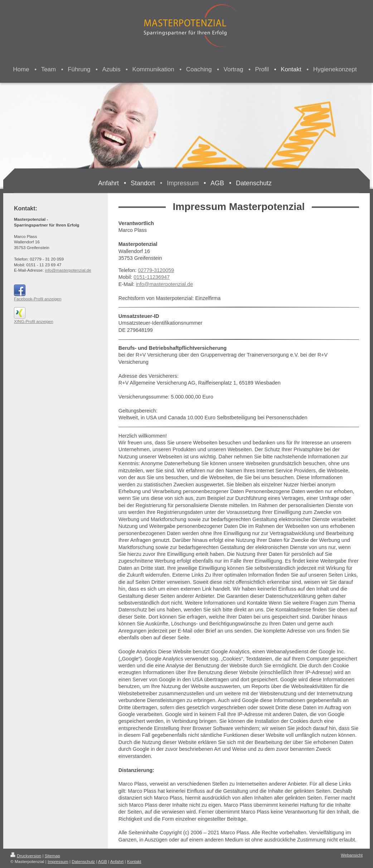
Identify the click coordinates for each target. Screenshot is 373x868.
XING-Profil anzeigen (34, 321)
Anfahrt (117, 861)
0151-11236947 (152, 277)
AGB (103, 861)
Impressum (58, 861)
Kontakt (134, 861)
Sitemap (52, 856)
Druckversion (26, 856)
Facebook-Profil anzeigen (38, 299)
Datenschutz (83, 861)
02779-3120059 (156, 270)
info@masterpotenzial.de (164, 284)
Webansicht (352, 855)
